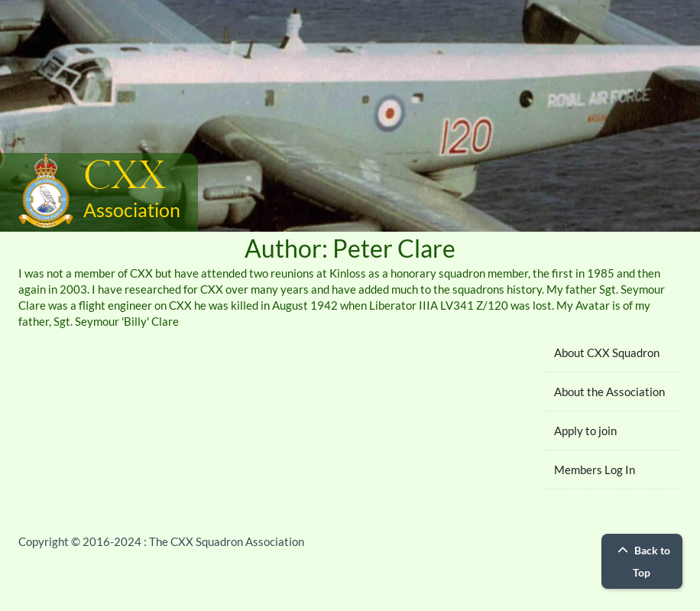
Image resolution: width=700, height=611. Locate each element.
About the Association (609, 392)
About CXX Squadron (607, 353)
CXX (125, 177)
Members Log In (595, 470)
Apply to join (585, 431)
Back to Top (642, 561)
